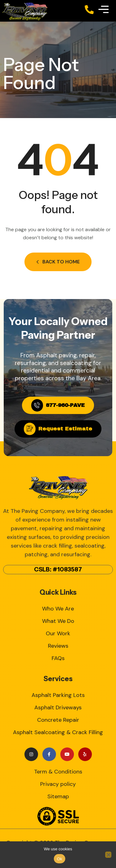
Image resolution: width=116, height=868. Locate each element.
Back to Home (58, 262)
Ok (60, 859)
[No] (108, 855)
